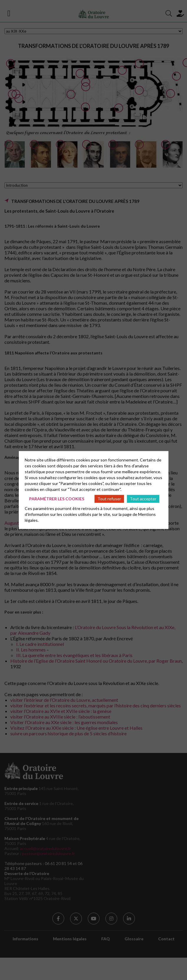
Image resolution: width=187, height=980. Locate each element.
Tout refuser (109, 499)
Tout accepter (143, 499)
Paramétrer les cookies (57, 499)
